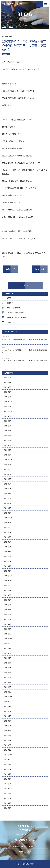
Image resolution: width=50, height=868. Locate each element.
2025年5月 (8, 435)
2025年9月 (8, 416)
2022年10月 (8, 585)
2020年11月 (8, 697)
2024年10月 (8, 469)
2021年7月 (8, 658)
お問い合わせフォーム (25, 840)
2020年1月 (8, 745)
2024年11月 (8, 464)
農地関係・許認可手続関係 (16, 317)
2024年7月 (8, 484)
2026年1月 (8, 397)
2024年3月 (8, 503)
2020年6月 (8, 721)
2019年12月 (8, 750)
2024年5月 (8, 494)
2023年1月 (8, 571)
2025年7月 (8, 426)
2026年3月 (8, 387)
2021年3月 (8, 677)
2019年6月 (8, 779)
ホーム (4, 27)
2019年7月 (8, 774)
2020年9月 (8, 706)
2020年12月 (8, 692)
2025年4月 (8, 440)
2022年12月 (8, 576)
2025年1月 (8, 455)
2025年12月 (8, 402)
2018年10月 (8, 789)
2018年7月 (8, 803)
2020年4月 (8, 731)
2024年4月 (8, 498)
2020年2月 (8, 740)
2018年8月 (8, 798)
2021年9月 (8, 648)
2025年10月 (8, 411)
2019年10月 (8, 760)
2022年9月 (8, 590)
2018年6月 (8, 808)
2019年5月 (8, 784)
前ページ (10, 269)
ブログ (11, 27)
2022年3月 (8, 619)
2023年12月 (8, 518)
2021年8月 (8, 653)
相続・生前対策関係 (14, 308)
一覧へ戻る (25, 285)
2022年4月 (8, 614)
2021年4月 (8, 672)
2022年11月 (8, 581)
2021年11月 (8, 639)
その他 (9, 322)
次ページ (40, 269)
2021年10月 (8, 643)
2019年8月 (8, 769)
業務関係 (10, 303)
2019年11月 (8, 755)
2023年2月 (8, 566)
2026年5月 (8, 377)
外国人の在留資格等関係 (15, 313)
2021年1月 (8, 687)
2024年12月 (8, 460)
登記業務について (11, 91)
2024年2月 (8, 508)
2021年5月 (8, 668)
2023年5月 (8, 552)
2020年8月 (8, 711)
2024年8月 (8, 479)
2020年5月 (8, 726)
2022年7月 (8, 600)
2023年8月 (8, 537)
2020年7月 (8, 716)
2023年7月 (8, 542)
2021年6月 (8, 663)
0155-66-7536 (25, 852)
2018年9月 (8, 793)
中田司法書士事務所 (13, 4)
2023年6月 (8, 547)
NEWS (9, 298)
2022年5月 (8, 610)
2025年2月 (8, 450)
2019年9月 (8, 764)
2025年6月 (8, 431)
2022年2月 (8, 624)
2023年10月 (8, 527)
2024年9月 (8, 474)
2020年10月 (8, 702)
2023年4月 (8, 556)
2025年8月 (8, 421)
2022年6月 (8, 605)
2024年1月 (8, 513)
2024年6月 (8, 489)
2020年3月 (8, 735)
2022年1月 (8, 629)
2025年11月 (8, 406)
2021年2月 (8, 682)
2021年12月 (8, 634)
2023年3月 (8, 561)
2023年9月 (8, 532)
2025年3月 (8, 445)
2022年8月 (8, 595)
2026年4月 (8, 382)
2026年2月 (8, 392)
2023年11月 (8, 523)
